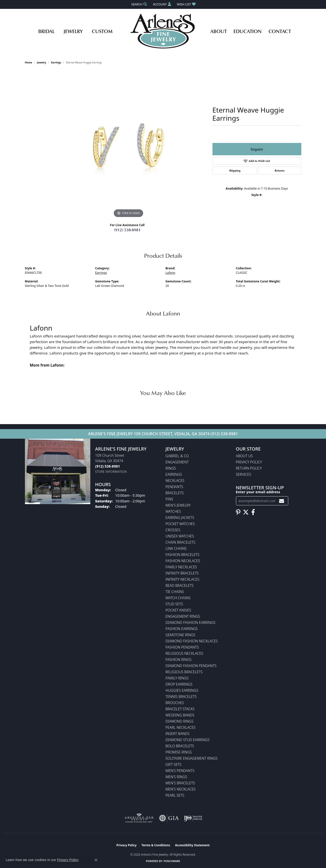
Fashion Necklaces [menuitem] (183, 561)
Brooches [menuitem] (175, 703)
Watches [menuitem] (173, 511)
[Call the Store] (108, 466)
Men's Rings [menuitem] (176, 777)
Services (244, 474)
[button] (139, 4)
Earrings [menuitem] (174, 474)
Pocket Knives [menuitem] (178, 610)
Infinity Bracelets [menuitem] (182, 573)
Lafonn (171, 273)
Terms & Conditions (156, 845)
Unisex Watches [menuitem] (180, 536)
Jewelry (73, 31)
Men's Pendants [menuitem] (180, 771)
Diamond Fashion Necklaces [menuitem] (192, 641)
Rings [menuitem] (171, 468)
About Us (244, 456)
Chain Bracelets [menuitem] (181, 542)
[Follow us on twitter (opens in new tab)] (246, 512)
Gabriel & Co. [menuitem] (178, 456)
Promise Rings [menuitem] (179, 752)
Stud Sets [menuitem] (174, 604)
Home (29, 62)
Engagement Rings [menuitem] (183, 616)
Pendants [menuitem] (174, 487)
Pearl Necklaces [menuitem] (181, 727)
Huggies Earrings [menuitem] (182, 690)
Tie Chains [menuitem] (175, 592)
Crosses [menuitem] (173, 530)
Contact (280, 31)
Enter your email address (258, 492)
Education (248, 31)
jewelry (42, 62)
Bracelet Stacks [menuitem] (180, 709)
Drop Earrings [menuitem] (179, 684)
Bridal (46, 31)
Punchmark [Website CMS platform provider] (172, 861)
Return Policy (249, 468)
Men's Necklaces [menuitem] (181, 789)
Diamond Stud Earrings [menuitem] (188, 740)
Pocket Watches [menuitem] (180, 524)
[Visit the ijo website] (193, 818)
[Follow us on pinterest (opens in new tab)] (238, 512)
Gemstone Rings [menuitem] (181, 635)
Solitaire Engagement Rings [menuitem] (192, 758)
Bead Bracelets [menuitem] (180, 585)
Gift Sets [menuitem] (174, 764)
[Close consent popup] (96, 860)
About (219, 31)
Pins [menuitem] (169, 499)
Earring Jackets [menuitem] (180, 518)
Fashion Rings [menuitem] (179, 660)
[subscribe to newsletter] (282, 501)
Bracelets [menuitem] (175, 493)
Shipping (235, 170)
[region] (129, 145)
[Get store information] (111, 472)
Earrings (56, 62)
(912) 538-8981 (127, 230)
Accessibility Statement (192, 845)
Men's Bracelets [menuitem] (180, 783)
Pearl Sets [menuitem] (175, 795)
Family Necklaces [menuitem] (181, 567)
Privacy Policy (249, 462)
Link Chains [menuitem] (176, 548)
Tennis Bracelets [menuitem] (181, 697)
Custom (102, 31)
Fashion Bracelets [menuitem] (183, 555)
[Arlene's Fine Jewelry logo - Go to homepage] (163, 31)
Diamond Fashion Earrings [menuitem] (191, 622)
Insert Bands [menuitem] (178, 734)
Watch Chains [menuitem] (178, 598)
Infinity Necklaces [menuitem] (182, 579)
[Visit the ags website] (139, 818)
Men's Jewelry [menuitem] (178, 505)
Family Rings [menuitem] (177, 678)
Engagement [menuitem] (177, 462)
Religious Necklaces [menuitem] (184, 653)
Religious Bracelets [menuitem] (184, 672)
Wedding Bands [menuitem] (180, 715)
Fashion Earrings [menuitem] (182, 629)
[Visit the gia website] (169, 818)
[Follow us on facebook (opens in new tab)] (253, 512)
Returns (280, 170)
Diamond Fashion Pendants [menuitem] (191, 666)
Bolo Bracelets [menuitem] (180, 746)
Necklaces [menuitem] (175, 481)
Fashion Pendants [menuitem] (182, 647)
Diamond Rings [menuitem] (180, 721)
